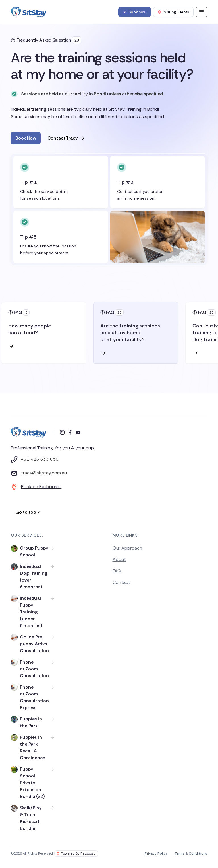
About (119, 559)
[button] (202, 12)
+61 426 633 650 (40, 459)
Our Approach (127, 548)
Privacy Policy (156, 853)
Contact (121, 582)
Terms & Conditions (191, 853)
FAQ (117, 571)
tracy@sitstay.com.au (44, 473)
